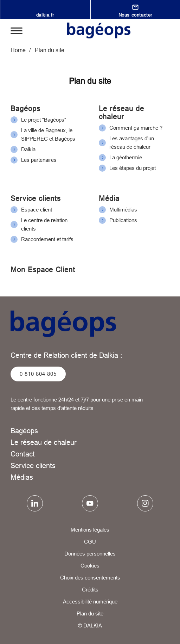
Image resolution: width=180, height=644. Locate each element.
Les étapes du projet (133, 168)
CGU (90, 542)
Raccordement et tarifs (47, 239)
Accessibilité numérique (90, 602)
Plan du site (90, 614)
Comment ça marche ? (136, 128)
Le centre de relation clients (44, 224)
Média (109, 198)
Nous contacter (135, 15)
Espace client (37, 210)
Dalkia (28, 149)
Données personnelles (90, 554)
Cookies (90, 566)
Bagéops (25, 108)
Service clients (36, 198)
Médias (22, 477)
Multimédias (123, 210)
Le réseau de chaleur (121, 112)
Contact (23, 454)
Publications (123, 220)
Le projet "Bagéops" (44, 120)
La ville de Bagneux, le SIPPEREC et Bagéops (48, 134)
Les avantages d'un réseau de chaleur (132, 143)
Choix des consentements (90, 578)
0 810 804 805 (38, 374)
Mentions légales (90, 530)
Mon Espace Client (43, 269)
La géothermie (126, 157)
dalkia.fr (45, 15)
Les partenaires (39, 160)
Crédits (90, 590)
